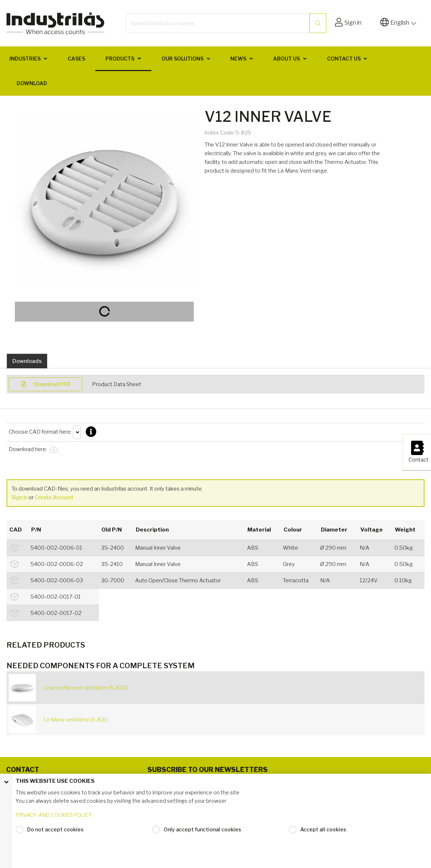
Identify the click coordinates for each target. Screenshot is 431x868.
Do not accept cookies (55, 829)
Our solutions (183, 59)
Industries (25, 59)
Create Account (54, 497)
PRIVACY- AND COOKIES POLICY (54, 815)
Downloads (27, 361)
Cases (76, 59)
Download (32, 83)
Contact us (344, 59)
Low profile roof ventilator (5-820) (85, 688)
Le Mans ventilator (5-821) (76, 720)
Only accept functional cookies (202, 829)
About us (286, 59)
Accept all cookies (323, 829)
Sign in (20, 497)
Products (120, 59)
